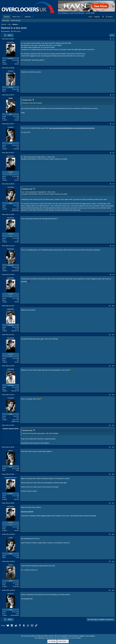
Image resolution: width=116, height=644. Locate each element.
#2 (113, 68)
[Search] (109, 17)
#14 (113, 425)
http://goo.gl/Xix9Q (27, 512)
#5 (113, 153)
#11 (113, 335)
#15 (113, 447)
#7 (113, 215)
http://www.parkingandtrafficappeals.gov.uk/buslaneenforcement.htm (72, 128)
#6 (113, 184)
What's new (16, 17)
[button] (22, 17)
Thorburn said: (27, 100)
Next (9, 35)
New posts (6, 20)
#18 (113, 534)
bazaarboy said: (27, 189)
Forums (7, 17)
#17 (113, 503)
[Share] (110, 39)
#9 (113, 275)
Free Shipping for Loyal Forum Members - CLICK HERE (76, 13)
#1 (113, 39)
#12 (113, 366)
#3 (113, 95)
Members (28, 17)
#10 (113, 306)
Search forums (16, 20)
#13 (113, 395)
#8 (113, 246)
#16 (113, 474)
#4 (113, 124)
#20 (113, 590)
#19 (113, 561)
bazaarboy (7, 31)
